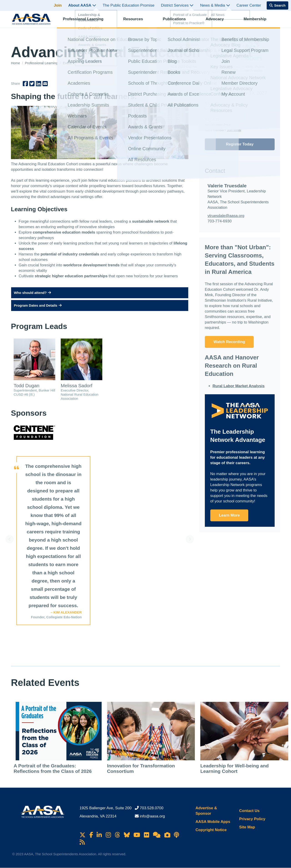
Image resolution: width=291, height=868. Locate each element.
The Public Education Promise (128, 5)
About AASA (82, 5)
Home (16, 63)
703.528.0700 (152, 808)
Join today (234, 130)
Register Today (240, 144)
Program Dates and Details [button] (38, 305)
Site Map (247, 827)
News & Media (215, 5)
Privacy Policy (252, 819)
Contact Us (249, 811)
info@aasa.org (152, 816)
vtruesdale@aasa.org (226, 216)
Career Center (249, 5)
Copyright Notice (211, 830)
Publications (178, 22)
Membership (259, 22)
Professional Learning (87, 22)
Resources (137, 22)
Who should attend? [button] (32, 293)
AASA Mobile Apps (213, 822)
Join (58, 5)
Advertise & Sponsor (206, 811)
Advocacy (218, 22)
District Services (177, 5)
